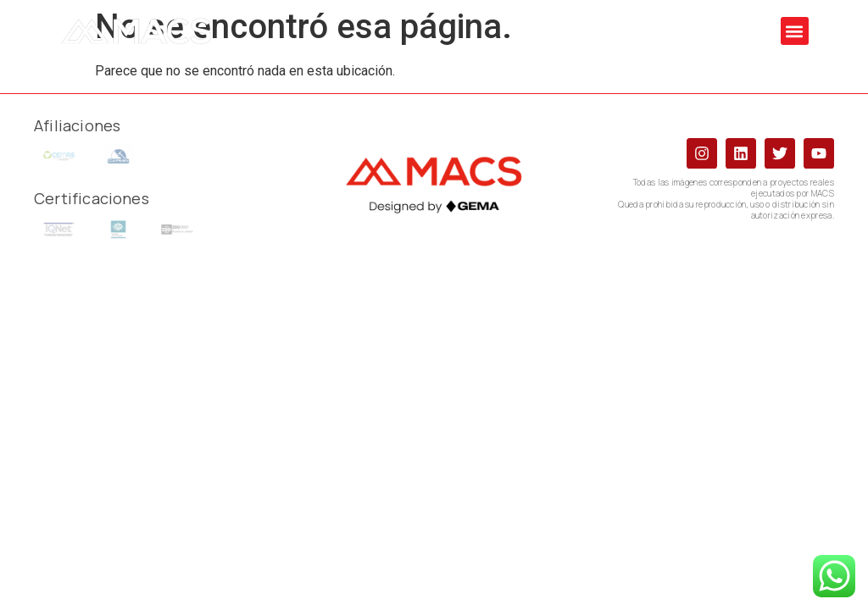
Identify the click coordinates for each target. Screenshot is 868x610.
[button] (795, 31)
